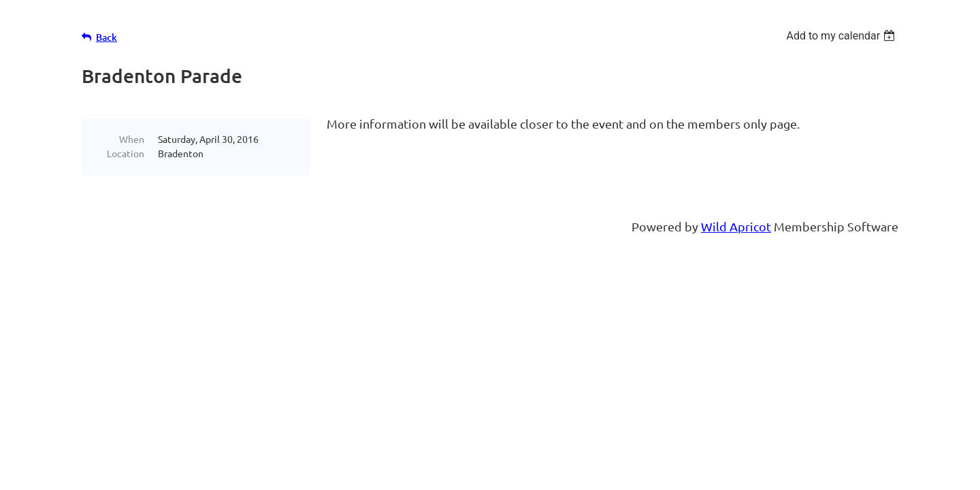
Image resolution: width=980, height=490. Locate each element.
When (132, 139)
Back (107, 37)
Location (126, 153)
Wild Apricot (736, 226)
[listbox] (842, 36)
